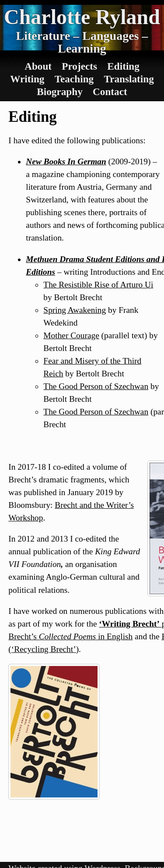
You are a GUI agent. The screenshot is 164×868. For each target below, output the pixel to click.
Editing (123, 66)
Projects (79, 66)
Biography (60, 92)
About (38, 66)
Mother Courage (71, 335)
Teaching (74, 79)
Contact (110, 92)
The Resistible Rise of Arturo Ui (98, 285)
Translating (129, 79)
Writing (27, 79)
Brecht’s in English (70, 636)
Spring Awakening (75, 310)
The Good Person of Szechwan (96, 386)
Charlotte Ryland (82, 17)
